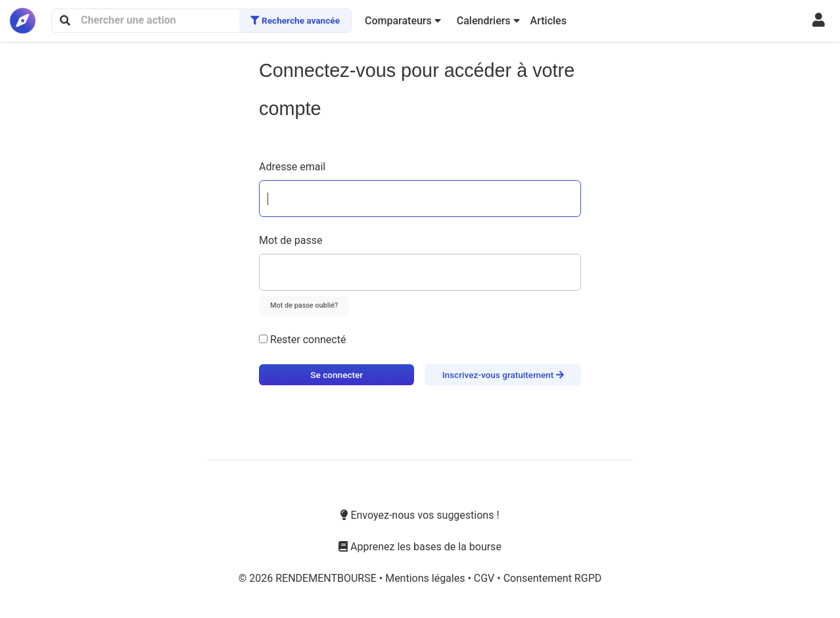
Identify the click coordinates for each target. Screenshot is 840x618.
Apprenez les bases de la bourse (420, 547)
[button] (403, 21)
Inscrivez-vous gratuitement (503, 375)
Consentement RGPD (553, 578)
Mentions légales (426, 578)
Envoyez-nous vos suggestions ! (420, 515)
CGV (485, 578)
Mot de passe (291, 240)
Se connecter (337, 375)
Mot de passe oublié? (304, 305)
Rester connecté (302, 340)
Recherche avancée (295, 20)
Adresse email (292, 167)
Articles (548, 21)
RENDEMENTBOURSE (327, 578)
